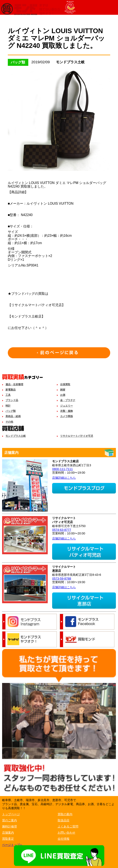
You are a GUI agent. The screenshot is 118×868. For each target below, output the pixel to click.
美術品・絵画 (13, 416)
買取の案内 (65, 814)
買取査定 (8, 839)
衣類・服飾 (66, 411)
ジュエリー (66, 406)
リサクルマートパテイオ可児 (77, 436)
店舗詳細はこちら (64, 478)
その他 (9, 422)
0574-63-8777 (62, 530)
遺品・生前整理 (14, 384)
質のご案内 (9, 820)
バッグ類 (11, 411)
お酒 (63, 395)
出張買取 (65, 384)
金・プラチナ (68, 400)
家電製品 (11, 390)
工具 (8, 395)
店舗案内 (8, 833)
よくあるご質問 (68, 826)
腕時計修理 (9, 826)
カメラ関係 (66, 416)
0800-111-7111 (62, 469)
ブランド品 (12, 400)
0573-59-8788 (62, 579)
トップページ (11, 814)
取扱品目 (64, 820)
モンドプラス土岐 (16, 436)
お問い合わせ (66, 833)
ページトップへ (12, 845)
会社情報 (64, 839)
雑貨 (63, 390)
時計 (8, 406)
